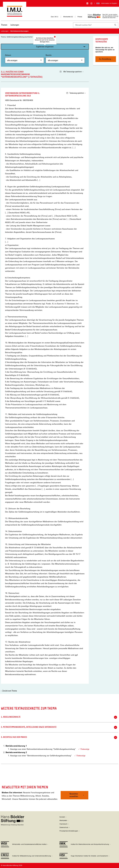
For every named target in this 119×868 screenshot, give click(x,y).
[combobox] (93, 25)
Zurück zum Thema (10, 691)
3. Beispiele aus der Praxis (59, 737)
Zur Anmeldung (105, 59)
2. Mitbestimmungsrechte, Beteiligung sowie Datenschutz (59, 727)
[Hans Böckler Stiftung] (13, 825)
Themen (4, 25)
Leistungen (15, 25)
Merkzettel (63, 820)
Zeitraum (25, 59)
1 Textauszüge (84, 749)
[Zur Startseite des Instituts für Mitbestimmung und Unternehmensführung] (15, 16)
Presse (80, 17)
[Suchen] (115, 25)
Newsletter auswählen (74, 795)
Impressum (63, 824)
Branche (65, 59)
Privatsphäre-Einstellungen (69, 831)
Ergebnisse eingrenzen (45, 47)
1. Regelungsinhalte (59, 717)
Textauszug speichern (75, 93)
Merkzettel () (68, 17)
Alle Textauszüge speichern (71, 72)
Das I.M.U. (55, 17)
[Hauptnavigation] (10, 25)
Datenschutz (64, 827)
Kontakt (62, 817)
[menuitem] (4, 26)
